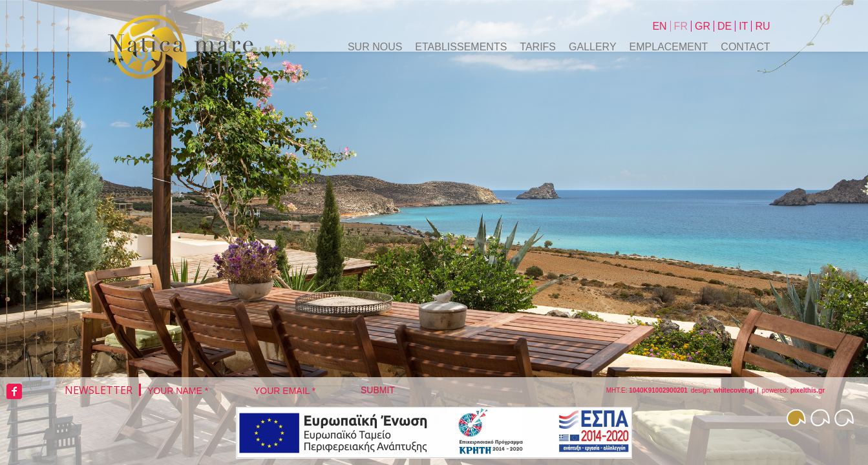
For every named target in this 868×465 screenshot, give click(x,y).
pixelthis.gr (808, 390)
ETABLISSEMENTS (461, 47)
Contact (745, 47)
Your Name (178, 391)
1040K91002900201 (658, 390)
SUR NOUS (375, 47)
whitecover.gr (734, 390)
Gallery (593, 47)
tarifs (538, 47)
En (659, 26)
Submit (378, 390)
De (725, 26)
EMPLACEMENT (669, 47)
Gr (703, 26)
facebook (14, 391)
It (743, 26)
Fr (681, 26)
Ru (762, 26)
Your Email (285, 391)
